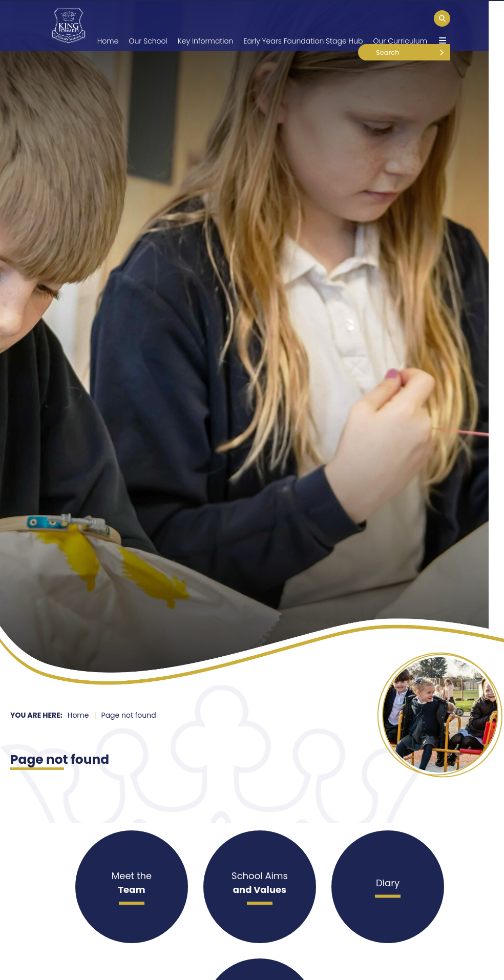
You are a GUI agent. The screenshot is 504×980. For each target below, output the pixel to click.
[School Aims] (260, 887)
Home (78, 715)
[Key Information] (206, 26)
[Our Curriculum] (400, 26)
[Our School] (148, 26)
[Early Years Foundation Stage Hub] (303, 26)
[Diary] (388, 887)
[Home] (68, 26)
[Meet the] (132, 887)
